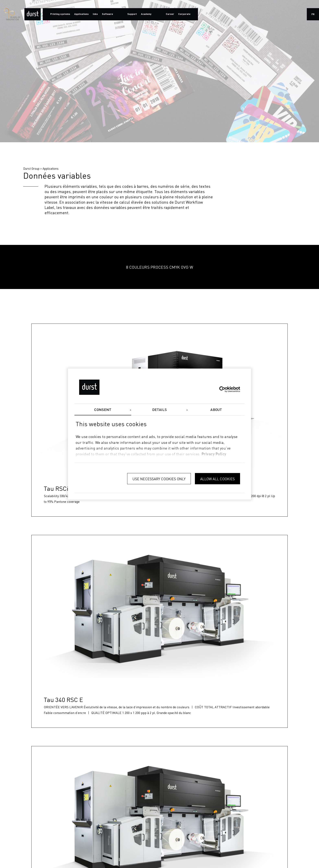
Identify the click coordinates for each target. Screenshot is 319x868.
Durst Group (31, 168)
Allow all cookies (217, 479)
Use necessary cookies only (159, 479)
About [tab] (216, 410)
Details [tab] (160, 410)
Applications (51, 168)
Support (132, 14)
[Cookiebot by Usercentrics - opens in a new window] (222, 389)
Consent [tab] (103, 410)
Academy (146, 14)
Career (170, 14)
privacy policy (214, 454)
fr (313, 14)
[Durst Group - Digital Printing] (33, 14)
